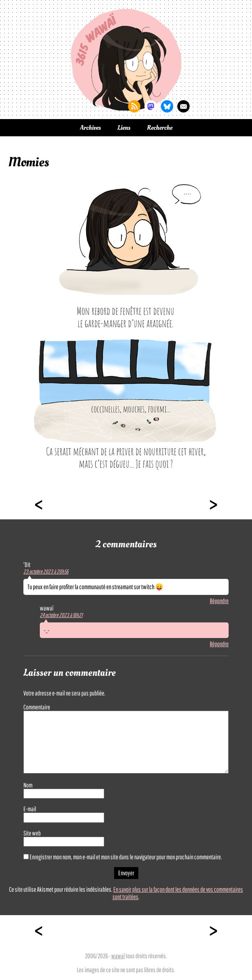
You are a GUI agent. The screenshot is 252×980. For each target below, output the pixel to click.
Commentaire (37, 707)
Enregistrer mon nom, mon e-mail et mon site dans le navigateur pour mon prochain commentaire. (126, 857)
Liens (124, 128)
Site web (32, 833)
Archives (90, 128)
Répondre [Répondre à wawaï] (219, 644)
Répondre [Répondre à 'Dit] (219, 601)
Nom (28, 785)
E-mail (30, 809)
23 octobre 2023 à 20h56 (46, 571)
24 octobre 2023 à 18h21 (61, 615)
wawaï (118, 956)
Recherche (160, 128)
